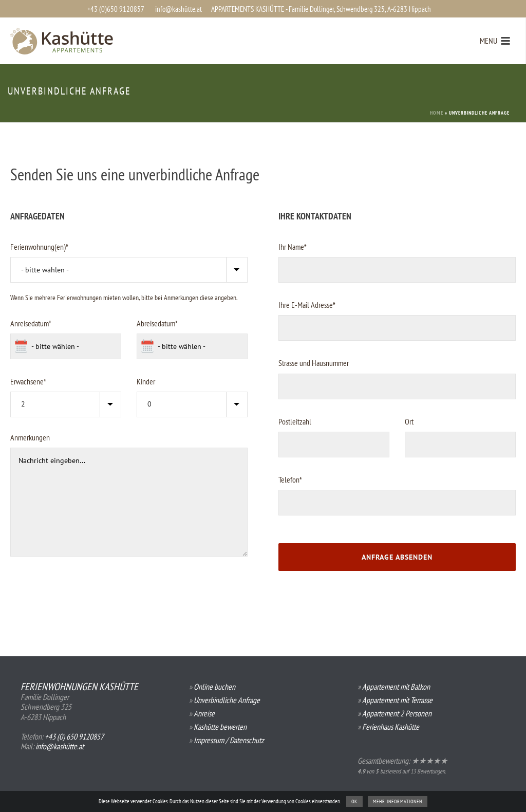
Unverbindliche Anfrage (227, 700)
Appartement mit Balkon (396, 687)
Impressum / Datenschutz (229, 740)
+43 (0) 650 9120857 (74, 736)
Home (437, 113)
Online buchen (214, 687)
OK (354, 801)
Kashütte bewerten (220, 727)
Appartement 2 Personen (397, 713)
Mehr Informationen (398, 801)
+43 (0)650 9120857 (116, 9)
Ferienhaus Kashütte (391, 727)
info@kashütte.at (179, 9)
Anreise (204, 713)
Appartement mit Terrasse (397, 700)
